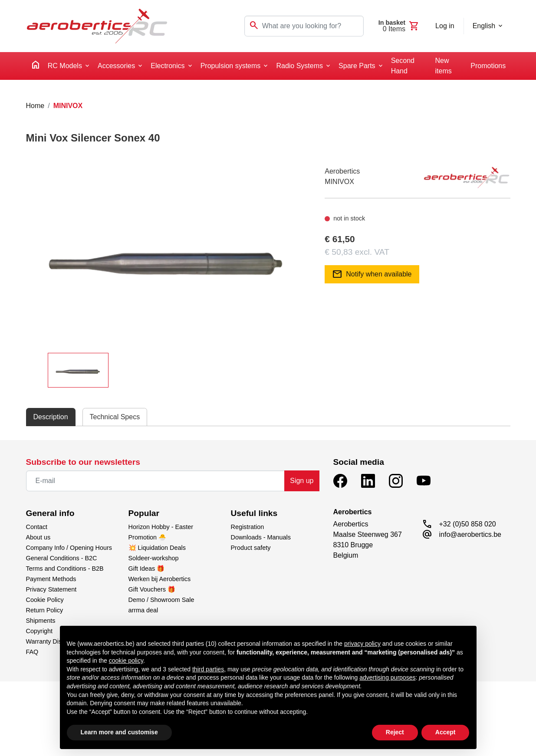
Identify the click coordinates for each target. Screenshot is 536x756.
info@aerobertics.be (470, 534)
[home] (36, 66)
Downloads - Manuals (261, 537)
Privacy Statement (51, 589)
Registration (248, 527)
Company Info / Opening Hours (69, 548)
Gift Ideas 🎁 (147, 569)
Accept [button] (446, 732)
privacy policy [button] (362, 644)
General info (50, 513)
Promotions (488, 66)
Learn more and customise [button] (119, 732)
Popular (144, 513)
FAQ (32, 652)
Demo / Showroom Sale (161, 600)
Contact (37, 527)
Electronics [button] (168, 66)
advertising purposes (387, 677)
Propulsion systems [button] (231, 66)
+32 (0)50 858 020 (468, 524)
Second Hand (403, 66)
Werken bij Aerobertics (160, 579)
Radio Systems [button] (299, 66)
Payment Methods (51, 579)
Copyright (39, 631)
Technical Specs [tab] (115, 417)
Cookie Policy (45, 600)
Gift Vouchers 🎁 (152, 589)
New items (444, 66)
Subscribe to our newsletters (83, 462)
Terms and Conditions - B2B (65, 569)
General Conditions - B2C (62, 558)
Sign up (302, 481)
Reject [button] (395, 732)
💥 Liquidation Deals (157, 548)
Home (35, 106)
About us (38, 537)
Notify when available (372, 274)
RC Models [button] (65, 66)
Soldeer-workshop (154, 558)
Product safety (251, 548)
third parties (208, 669)
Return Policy (45, 610)
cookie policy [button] (126, 661)
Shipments (41, 621)
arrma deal (143, 610)
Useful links (254, 513)
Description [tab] (51, 417)
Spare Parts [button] (357, 66)
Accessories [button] (116, 66)
